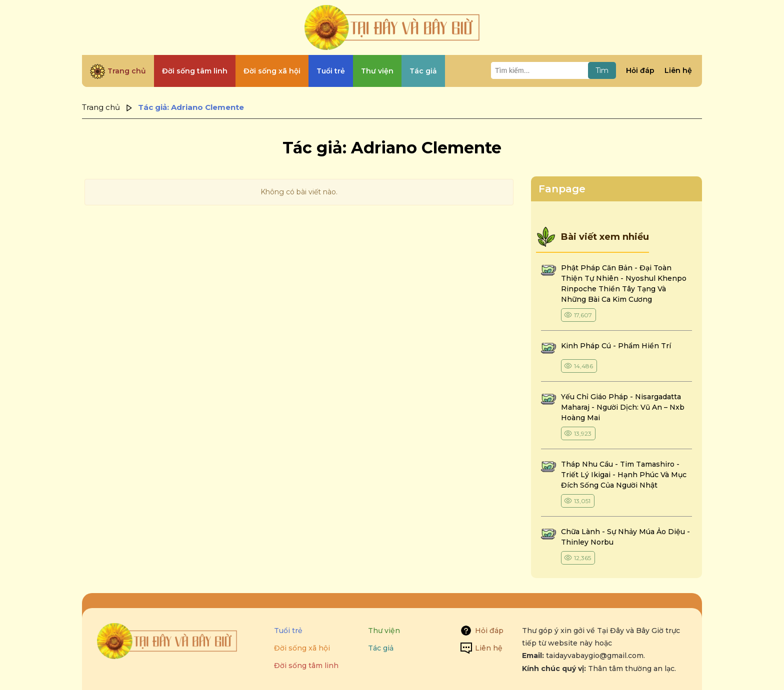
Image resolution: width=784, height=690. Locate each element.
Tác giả (381, 648)
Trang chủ (101, 107)
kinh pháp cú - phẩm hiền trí (617, 346)
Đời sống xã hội (302, 648)
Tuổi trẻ (288, 631)
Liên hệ (678, 70)
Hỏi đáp (640, 70)
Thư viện (384, 631)
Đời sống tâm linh (306, 666)
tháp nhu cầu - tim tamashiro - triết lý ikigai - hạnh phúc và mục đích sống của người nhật (624, 475)
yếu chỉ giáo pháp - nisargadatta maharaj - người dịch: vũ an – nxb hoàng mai (623, 407)
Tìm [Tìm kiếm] (602, 70)
